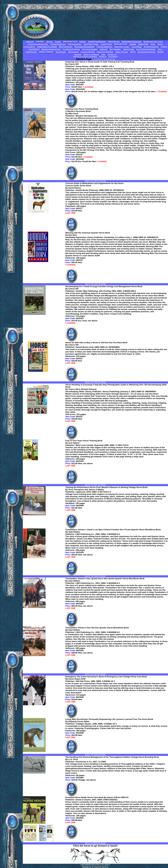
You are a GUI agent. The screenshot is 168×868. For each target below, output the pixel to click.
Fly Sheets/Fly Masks (71, 50)
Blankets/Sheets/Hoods (51, 50)
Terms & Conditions (91, 55)
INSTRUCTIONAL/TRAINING (85, 57)
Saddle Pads (143, 44)
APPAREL (40, 42)
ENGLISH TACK (121, 44)
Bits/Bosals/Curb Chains (153, 42)
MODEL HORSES (46, 52)
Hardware (104, 50)
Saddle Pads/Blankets (97, 42)
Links (103, 55)
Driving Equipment (152, 47)
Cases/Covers (106, 44)
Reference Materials (105, 52)
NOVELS (103, 57)
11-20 (112, 59)
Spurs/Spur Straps (91, 44)
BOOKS (161, 52)
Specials (78, 55)
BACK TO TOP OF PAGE (95, 181)
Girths (153, 44)
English (58, 42)
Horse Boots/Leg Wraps (146, 50)
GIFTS (133, 52)
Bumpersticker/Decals (146, 52)
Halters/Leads (128, 50)
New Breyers (61, 52)
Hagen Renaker (122, 52)
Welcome (30, 42)
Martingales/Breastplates (84, 47)
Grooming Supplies (90, 50)
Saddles (83, 42)
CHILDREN (113, 57)
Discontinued (73, 52)
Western (50, 42)
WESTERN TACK (70, 42)
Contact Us (112, 55)
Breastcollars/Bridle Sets (38, 44)
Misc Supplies (115, 50)
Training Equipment (58, 44)
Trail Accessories (75, 44)
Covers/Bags (137, 47)
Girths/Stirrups (114, 42)
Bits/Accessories (66, 47)
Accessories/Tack (88, 52)
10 (109, 59)
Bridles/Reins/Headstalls (132, 42)
